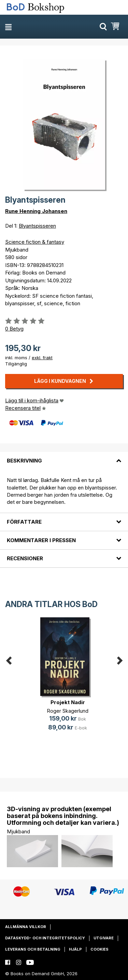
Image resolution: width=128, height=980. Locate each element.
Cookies (99, 949)
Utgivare (104, 938)
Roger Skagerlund (68, 711)
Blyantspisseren (37, 226)
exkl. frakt (42, 358)
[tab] (64, 457)
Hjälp (75, 949)
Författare (24, 522)
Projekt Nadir (68, 702)
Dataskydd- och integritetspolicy (45, 938)
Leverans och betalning (33, 949)
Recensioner (25, 558)
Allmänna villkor (26, 927)
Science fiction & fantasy (35, 242)
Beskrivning (24, 461)
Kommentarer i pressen (41, 540)
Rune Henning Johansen (36, 211)
